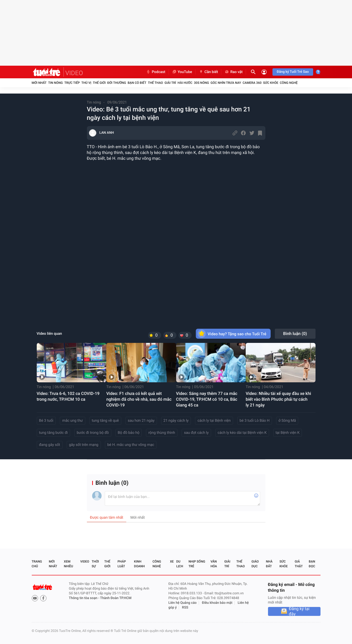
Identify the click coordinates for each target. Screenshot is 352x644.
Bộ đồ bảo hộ (129, 433)
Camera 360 (252, 83)
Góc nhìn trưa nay (226, 83)
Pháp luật (122, 564)
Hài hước (185, 83)
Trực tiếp (72, 83)
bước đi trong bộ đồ (93, 433)
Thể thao (155, 83)
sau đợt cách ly (196, 433)
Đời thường (117, 83)
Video (85, 561)
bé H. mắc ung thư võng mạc (131, 445)
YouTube (182, 72)
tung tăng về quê (105, 421)
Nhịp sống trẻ (197, 564)
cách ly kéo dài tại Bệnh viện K (242, 433)
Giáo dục (255, 564)
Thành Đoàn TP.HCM (116, 598)
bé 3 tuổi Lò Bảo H (255, 421)
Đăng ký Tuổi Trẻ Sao (293, 72)
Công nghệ (289, 83)
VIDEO (74, 73)
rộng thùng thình (162, 433)
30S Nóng (201, 83)
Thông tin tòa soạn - (84, 598)
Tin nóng (55, 83)
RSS (185, 608)
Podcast (156, 72)
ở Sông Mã (287, 421)
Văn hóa (214, 564)
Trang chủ (37, 564)
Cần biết (208, 72)
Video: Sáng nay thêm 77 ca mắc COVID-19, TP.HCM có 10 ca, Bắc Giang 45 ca (207, 399)
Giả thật (299, 564)
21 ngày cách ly (176, 421)
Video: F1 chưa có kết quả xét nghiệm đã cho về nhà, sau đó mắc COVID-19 (139, 399)
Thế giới (99, 83)
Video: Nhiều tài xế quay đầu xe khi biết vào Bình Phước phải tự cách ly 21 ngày (278, 399)
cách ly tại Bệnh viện (214, 421)
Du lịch (180, 564)
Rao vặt (233, 72)
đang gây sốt (50, 445)
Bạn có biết (137, 83)
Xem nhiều (68, 564)
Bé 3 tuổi (46, 421)
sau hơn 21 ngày (141, 421)
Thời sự (95, 564)
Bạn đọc (312, 564)
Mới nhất (39, 83)
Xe (172, 561)
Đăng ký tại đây (299, 611)
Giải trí (170, 83)
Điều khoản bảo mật (217, 603)
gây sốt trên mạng (84, 445)
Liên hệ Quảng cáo (182, 603)
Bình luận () (295, 334)
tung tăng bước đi (54, 433)
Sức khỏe (271, 83)
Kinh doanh (140, 564)
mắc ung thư (72, 421)
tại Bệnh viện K (288, 433)
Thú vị (86, 83)
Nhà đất (269, 564)
